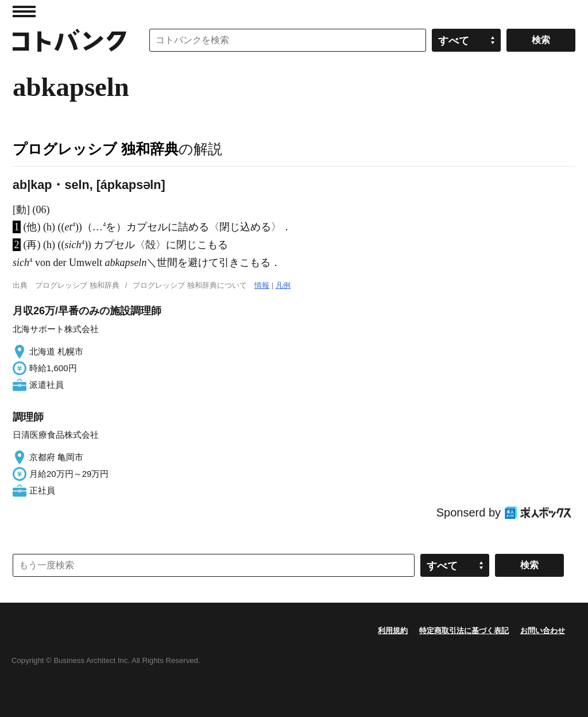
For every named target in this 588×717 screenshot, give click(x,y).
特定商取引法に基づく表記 (464, 631)
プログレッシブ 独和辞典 (96, 149)
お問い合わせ (543, 631)
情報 (262, 285)
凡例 (283, 285)
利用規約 (393, 631)
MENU (24, 11)
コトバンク (69, 40)
